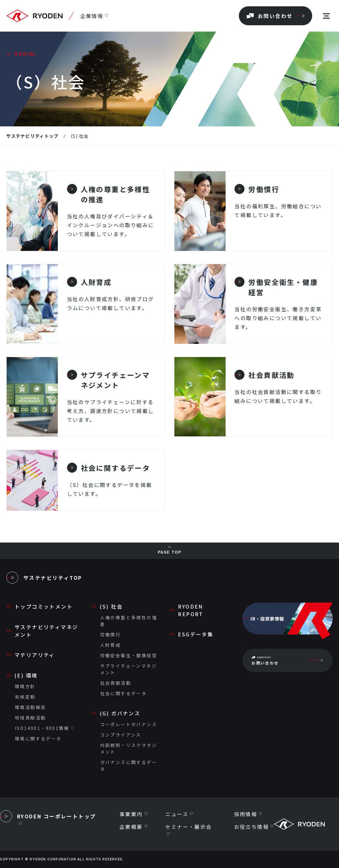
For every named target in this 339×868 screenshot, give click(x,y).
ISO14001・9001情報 (42, 728)
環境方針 (25, 686)
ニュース (177, 814)
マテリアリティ (35, 655)
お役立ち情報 (251, 827)
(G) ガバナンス (120, 713)
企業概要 (131, 827)
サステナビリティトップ (32, 136)
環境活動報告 (30, 707)
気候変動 (25, 697)
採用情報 (246, 814)
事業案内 (131, 814)
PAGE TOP (169, 552)
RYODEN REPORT (191, 610)
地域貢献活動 (30, 718)
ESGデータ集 (196, 634)
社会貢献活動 (116, 683)
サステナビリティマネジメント (46, 631)
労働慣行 (111, 634)
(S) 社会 (111, 606)
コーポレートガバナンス (129, 724)
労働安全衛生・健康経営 (129, 655)
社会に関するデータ (124, 693)
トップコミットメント (44, 606)
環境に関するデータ (38, 738)
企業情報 (92, 16)
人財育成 (111, 645)
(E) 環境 (26, 675)
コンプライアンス (121, 735)
